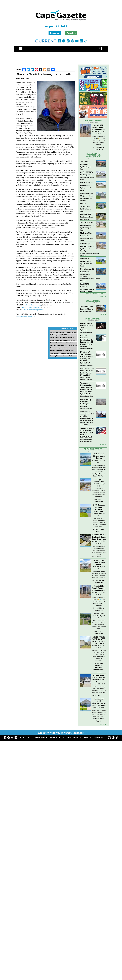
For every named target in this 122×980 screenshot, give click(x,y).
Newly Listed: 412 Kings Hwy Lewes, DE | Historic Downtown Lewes (87, 271)
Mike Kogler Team (86, 168)
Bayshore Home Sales (87, 178)
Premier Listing (93, 121)
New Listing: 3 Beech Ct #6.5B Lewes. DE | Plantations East (87, 245)
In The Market (93, 319)
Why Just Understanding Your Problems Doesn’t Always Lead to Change (86, 387)
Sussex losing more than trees (61, 348)
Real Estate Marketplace (93, 155)
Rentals (101, 296)
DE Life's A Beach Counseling (87, 364)
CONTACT (25, 738)
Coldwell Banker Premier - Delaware (87, 290)
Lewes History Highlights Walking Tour (86, 402)
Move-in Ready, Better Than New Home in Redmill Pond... (99, 678)
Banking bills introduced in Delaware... (64, 356)
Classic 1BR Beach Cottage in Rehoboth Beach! (99, 127)
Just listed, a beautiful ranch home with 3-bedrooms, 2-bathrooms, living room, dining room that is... (99, 550)
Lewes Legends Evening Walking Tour (87, 325)
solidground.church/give (31, 307)
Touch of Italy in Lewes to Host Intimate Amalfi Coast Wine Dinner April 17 (87, 308)
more (102, 444)
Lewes (94, 567)
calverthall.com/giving (33, 305)
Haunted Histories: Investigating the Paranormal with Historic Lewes (87, 340)
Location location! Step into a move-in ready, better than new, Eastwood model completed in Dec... (99, 690)
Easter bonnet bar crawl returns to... (63, 340)
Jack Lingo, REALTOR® (99, 148)
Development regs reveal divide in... (63, 337)
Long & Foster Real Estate (100, 581)
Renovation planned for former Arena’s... (64, 332)
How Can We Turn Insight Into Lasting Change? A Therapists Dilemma (87, 356)
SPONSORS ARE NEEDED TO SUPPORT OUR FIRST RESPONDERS (87, 433)
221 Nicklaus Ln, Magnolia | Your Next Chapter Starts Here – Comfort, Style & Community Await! (87, 195)
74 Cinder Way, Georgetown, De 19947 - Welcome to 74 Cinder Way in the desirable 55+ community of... (99, 493)
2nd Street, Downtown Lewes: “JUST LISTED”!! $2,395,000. (86, 163)
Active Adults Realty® (86, 200)
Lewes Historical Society (86, 331)
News (101, 294)
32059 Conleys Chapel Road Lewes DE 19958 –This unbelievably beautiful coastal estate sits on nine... (99, 625)
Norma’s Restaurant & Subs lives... (62, 343)
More (102, 314)
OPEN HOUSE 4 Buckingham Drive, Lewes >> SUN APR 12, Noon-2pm (87, 174)
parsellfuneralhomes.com (27, 316)
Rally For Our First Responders (86, 440)
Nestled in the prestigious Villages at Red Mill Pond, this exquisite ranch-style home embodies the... (99, 713)
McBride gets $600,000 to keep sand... (63, 335)
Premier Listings (93, 449)
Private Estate (99, 614)
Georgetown (95, 484)
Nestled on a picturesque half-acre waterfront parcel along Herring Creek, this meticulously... (99, 468)
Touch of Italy (87, 312)
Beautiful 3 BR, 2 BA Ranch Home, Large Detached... (99, 537)
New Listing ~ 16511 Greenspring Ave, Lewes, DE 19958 (99, 702)
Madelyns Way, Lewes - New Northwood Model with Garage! (86, 235)
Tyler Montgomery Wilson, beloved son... (64, 345)
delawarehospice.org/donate (33, 310)
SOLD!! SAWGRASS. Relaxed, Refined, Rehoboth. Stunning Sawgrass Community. (87, 205)
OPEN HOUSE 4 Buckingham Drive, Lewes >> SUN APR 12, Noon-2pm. (87, 184)
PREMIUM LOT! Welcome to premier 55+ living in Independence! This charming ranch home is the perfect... (99, 522)
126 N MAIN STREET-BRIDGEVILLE (87, 285)
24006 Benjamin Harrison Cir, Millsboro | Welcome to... (99, 508)
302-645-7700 (99, 738)
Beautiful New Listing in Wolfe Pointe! (99, 562)
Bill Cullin (86, 219)
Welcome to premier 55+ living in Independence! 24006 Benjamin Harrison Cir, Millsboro (86, 260)
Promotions (91, 294)
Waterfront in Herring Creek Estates (99, 456)
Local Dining (93, 301)
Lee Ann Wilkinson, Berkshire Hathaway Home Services (99, 667)
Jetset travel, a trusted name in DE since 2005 (87, 423)
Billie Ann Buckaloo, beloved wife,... (63, 350)
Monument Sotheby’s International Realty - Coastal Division (90, 252)
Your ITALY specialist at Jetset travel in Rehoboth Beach (87, 415)
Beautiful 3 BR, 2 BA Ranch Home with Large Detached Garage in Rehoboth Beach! (87, 216)
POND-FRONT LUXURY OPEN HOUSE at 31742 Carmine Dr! (99, 640)
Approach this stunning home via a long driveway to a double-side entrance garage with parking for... (99, 575)
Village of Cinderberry (99, 481)
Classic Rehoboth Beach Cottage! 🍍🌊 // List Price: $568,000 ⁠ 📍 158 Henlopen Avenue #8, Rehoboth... (99, 140)
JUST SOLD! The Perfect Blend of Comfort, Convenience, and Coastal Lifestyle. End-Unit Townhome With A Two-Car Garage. (87, 224)
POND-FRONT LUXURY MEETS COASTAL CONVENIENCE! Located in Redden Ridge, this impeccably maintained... (99, 655)
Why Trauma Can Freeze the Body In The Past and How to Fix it (87, 372)
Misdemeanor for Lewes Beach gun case (64, 353)
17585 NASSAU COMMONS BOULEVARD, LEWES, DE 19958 (61, 738)
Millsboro (95, 460)
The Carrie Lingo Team (99, 500)
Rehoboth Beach (97, 132)
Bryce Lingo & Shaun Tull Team (99, 475)
